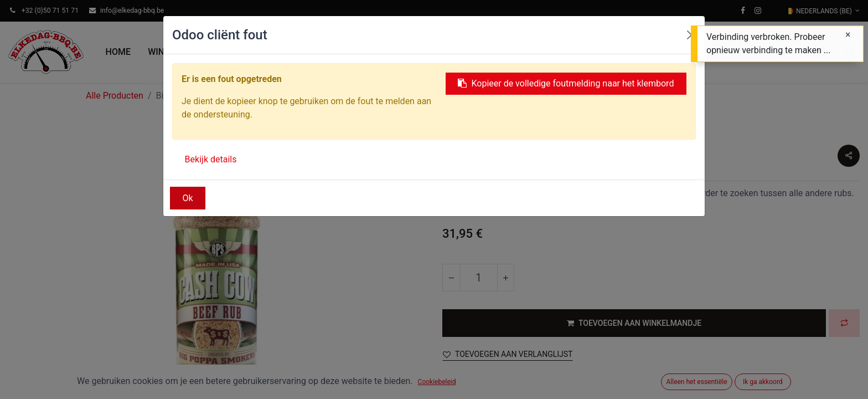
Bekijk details (211, 159)
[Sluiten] (848, 35)
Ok (188, 198)
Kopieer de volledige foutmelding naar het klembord (566, 83)
